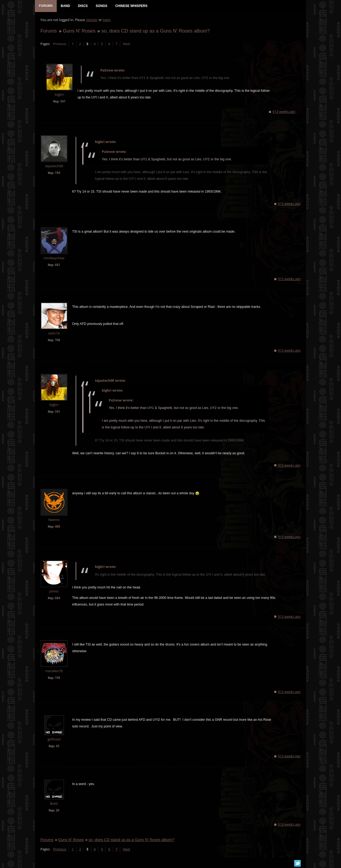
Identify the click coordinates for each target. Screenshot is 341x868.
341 (63, 101)
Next (126, 44)
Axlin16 (54, 334)
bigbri (59, 95)
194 (57, 173)
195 (57, 678)
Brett (54, 804)
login (106, 20)
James (54, 592)
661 (57, 265)
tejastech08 (54, 166)
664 (57, 598)
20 (57, 811)
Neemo (54, 520)
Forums (48, 31)
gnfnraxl (54, 740)
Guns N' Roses (79, 31)
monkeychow (54, 259)
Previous (59, 44)
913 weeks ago (284, 112)
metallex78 (54, 671)
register (92, 20)
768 (57, 341)
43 (57, 746)
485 (57, 527)
